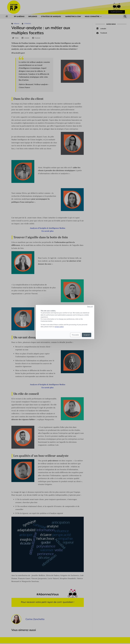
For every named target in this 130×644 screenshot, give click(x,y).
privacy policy (59, 327)
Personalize (75, 335)
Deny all (90, 307)
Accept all (87, 335)
